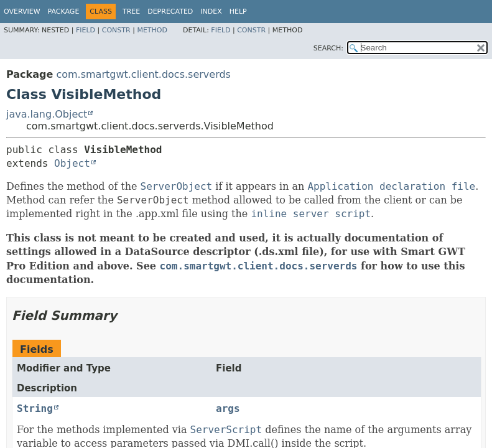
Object (72, 163)
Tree (131, 12)
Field (86, 30)
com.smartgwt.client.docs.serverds (143, 74)
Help (238, 12)
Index (211, 12)
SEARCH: (328, 48)
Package (64, 12)
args (228, 408)
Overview (22, 12)
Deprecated (170, 12)
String (35, 408)
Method (152, 30)
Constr (116, 30)
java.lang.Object (47, 114)
